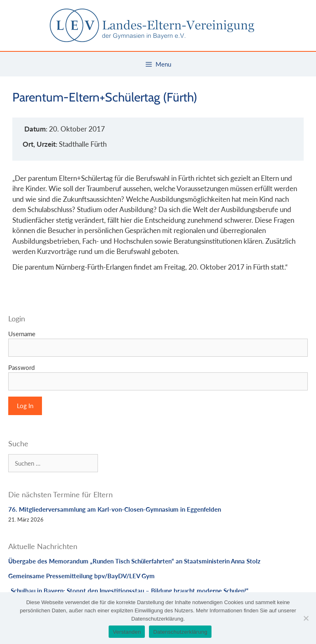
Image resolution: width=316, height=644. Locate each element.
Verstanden (127, 632)
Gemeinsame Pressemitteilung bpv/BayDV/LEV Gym (81, 576)
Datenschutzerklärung (180, 632)
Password (21, 367)
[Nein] (306, 618)
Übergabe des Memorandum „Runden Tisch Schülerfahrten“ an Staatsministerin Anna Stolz (134, 561)
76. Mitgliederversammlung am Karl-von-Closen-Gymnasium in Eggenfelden (115, 509)
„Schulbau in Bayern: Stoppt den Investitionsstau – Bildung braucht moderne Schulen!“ (128, 591)
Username (22, 334)
